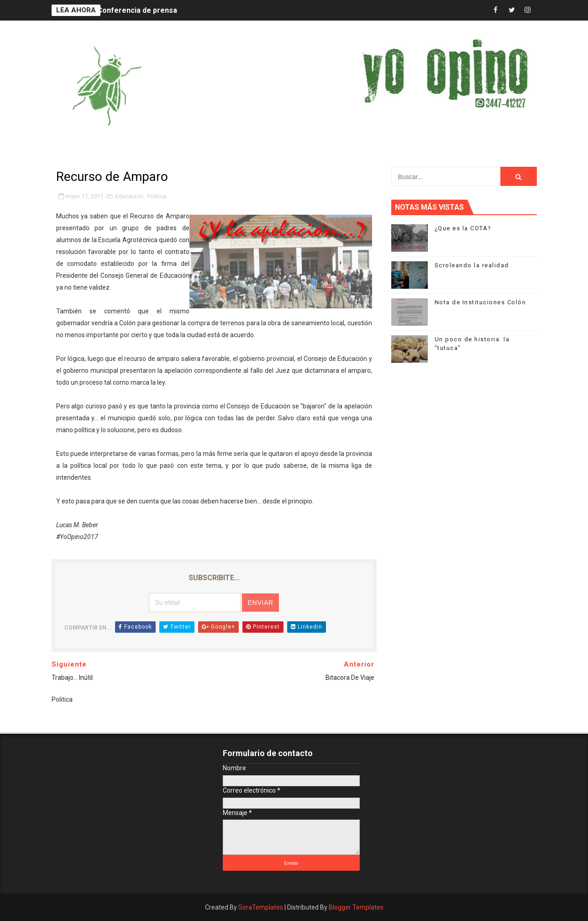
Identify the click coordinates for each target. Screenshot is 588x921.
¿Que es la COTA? (463, 228)
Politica (157, 196)
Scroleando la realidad (472, 265)
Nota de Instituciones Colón (480, 302)
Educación (129, 196)
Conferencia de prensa (137, 10)
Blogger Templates (356, 907)
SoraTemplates (261, 907)
